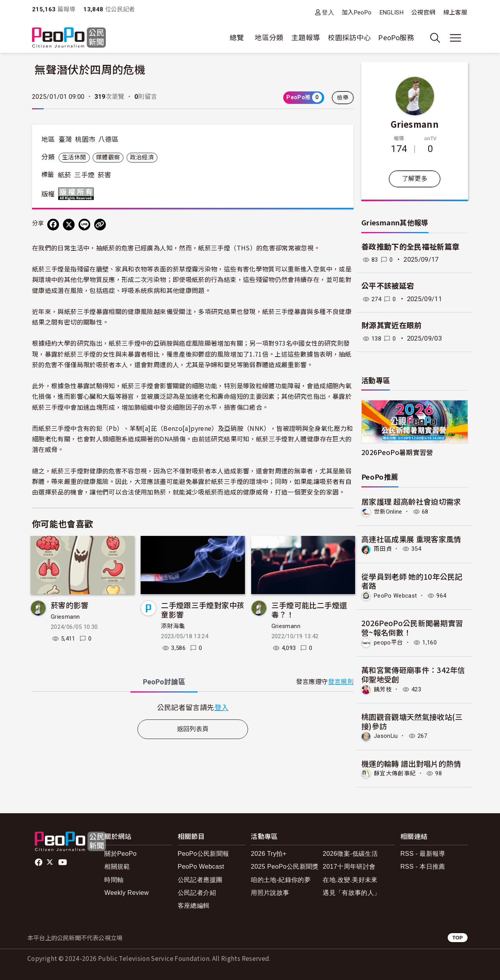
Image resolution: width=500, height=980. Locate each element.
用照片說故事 (270, 891)
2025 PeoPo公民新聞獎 (285, 865)
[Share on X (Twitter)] (69, 225)
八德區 (109, 139)
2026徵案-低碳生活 (350, 852)
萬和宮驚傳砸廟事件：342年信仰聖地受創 (413, 674)
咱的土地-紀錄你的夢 (281, 878)
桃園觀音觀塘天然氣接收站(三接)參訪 (412, 720)
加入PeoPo (357, 12)
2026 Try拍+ (269, 852)
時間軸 (114, 878)
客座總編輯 (194, 904)
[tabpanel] (193, 707)
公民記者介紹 (197, 891)
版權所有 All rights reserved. (78, 194)
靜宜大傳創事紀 (396, 772)
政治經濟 (142, 157)
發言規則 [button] (341, 682)
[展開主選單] (455, 38)
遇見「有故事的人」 (351, 891)
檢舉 (343, 98)
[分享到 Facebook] (53, 225)
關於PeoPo (121, 852)
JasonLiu (387, 735)
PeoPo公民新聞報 (204, 852)
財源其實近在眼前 (392, 326)
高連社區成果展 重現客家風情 (411, 538)
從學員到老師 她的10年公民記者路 (412, 581)
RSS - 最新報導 (423, 852)
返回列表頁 (193, 729)
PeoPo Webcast (398, 595)
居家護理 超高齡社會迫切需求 (411, 501)
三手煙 (84, 175)
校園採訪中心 (349, 38)
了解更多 (415, 179)
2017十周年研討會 (349, 865)
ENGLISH (392, 12)
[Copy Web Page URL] (100, 225)
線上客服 (455, 12)
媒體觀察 (108, 157)
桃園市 (85, 139)
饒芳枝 (383, 688)
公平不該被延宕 (388, 286)
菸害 (104, 175)
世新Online (389, 511)
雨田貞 (383, 549)
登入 (328, 12)
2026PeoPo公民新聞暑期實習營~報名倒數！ (412, 627)
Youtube (63, 861)
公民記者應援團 (200, 878)
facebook (39, 861)
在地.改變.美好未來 (350, 878)
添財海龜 (173, 626)
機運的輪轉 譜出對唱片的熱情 (411, 762)
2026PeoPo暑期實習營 (397, 452)
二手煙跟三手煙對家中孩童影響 (203, 610)
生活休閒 (74, 157)
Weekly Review (127, 891)
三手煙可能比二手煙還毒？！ (309, 610)
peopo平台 (389, 642)
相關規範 (117, 865)
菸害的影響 (70, 605)
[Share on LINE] (84, 225)
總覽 (237, 38)
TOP (458, 936)
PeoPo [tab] (164, 682)
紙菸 (65, 175)
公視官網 (423, 12)
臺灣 (65, 139)
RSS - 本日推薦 (423, 865)
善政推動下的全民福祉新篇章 (411, 247)
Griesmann (65, 617)
